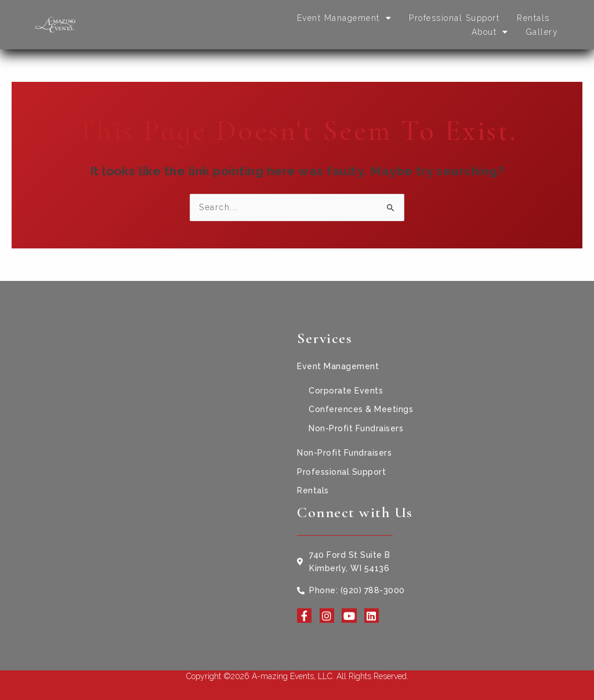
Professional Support (454, 18)
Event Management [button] (345, 18)
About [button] (490, 32)
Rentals (533, 18)
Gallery (542, 32)
